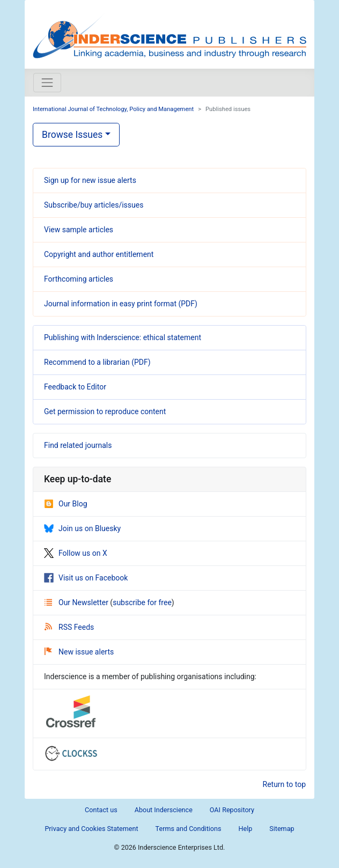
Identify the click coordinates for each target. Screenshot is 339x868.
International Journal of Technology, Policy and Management (113, 109)
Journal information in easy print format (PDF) (121, 304)
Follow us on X (76, 553)
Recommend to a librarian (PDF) (97, 362)
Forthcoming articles (79, 279)
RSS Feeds (69, 627)
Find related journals (78, 445)
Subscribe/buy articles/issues (94, 205)
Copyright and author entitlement (99, 254)
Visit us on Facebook (86, 578)
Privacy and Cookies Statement (91, 829)
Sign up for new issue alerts (90, 180)
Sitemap (282, 829)
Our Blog (66, 504)
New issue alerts (79, 652)
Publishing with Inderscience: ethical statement (123, 337)
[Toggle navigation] (47, 83)
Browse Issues (72, 135)
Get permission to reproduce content (105, 411)
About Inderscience (164, 810)
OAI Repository (232, 810)
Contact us (101, 810)
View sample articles (79, 230)
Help (245, 829)
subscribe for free (142, 602)
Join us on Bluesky (82, 528)
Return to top (285, 784)
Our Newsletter (77, 602)
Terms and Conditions (189, 829)
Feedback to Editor (75, 387)
